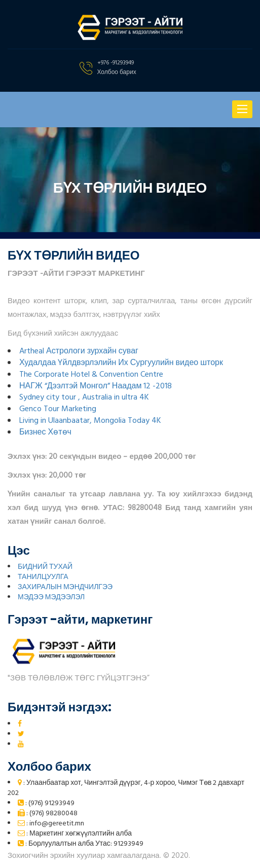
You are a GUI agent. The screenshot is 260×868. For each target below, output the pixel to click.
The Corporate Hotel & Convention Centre (91, 375)
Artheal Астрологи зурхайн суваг (79, 351)
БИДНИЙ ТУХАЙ (45, 567)
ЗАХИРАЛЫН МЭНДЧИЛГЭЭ (65, 587)
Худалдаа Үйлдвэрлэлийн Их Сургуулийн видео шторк (121, 363)
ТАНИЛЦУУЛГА (43, 577)
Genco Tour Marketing (58, 409)
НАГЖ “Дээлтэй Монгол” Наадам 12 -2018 (96, 386)
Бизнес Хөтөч (45, 432)
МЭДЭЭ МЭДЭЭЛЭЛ (51, 598)
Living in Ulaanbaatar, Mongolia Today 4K (90, 421)
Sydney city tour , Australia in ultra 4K (84, 397)
